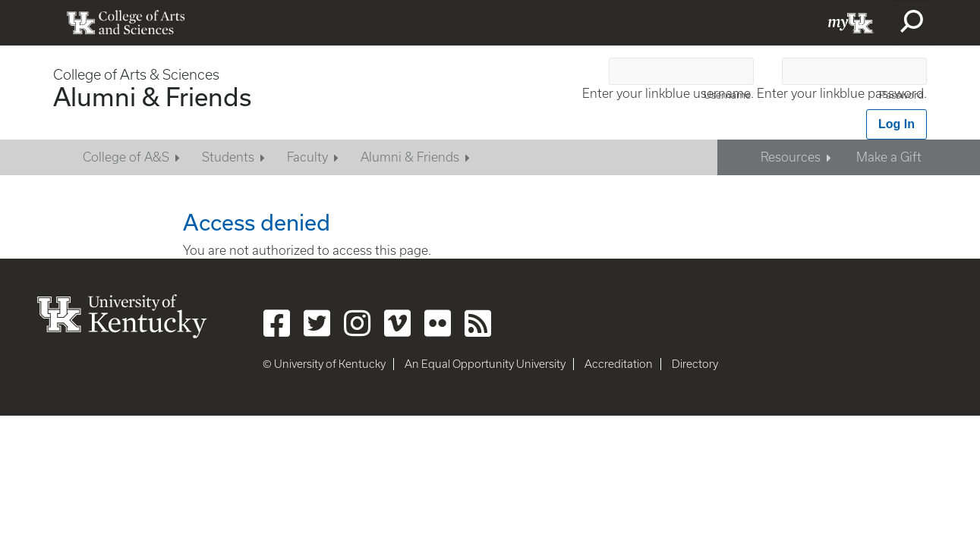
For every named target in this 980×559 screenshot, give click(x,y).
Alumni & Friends (152, 96)
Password (901, 95)
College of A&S (126, 157)
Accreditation (619, 364)
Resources (791, 157)
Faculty (307, 157)
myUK (851, 23)
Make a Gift (889, 157)
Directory (695, 364)
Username (727, 95)
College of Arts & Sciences (136, 75)
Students (228, 157)
